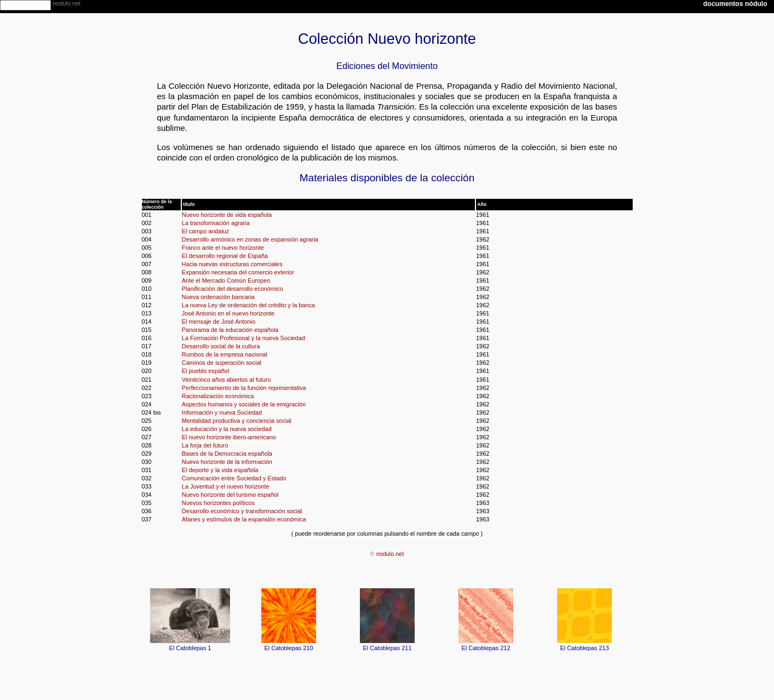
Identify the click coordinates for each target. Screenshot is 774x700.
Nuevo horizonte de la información (227, 462)
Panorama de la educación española (230, 330)
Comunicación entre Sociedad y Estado (234, 478)
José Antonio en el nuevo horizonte (228, 313)
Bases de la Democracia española (227, 454)
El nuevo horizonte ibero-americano (229, 437)
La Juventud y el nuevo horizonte (226, 486)
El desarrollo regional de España (225, 256)
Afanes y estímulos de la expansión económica (244, 519)
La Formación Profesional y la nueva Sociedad (243, 338)
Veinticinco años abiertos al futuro (227, 380)
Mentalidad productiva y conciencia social (237, 421)
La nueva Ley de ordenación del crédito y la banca (248, 305)
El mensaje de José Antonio (219, 322)
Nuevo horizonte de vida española (227, 215)
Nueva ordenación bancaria (218, 297)
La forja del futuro (205, 445)
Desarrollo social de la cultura (221, 346)
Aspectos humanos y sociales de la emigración (244, 404)
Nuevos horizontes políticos (218, 503)
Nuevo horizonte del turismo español (230, 495)
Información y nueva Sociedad (222, 412)
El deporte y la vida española (220, 470)
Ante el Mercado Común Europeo (226, 280)
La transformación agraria (216, 223)
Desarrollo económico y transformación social (242, 511)
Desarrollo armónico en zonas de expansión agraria (250, 239)
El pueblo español (205, 371)
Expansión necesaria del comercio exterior (238, 272)
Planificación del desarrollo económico (233, 289)
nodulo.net (390, 554)
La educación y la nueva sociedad (227, 429)
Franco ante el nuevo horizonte (223, 248)
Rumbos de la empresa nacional (225, 354)
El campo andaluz (205, 231)
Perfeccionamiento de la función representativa (244, 388)
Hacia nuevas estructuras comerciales (232, 264)
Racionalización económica (218, 396)
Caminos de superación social (222, 363)
